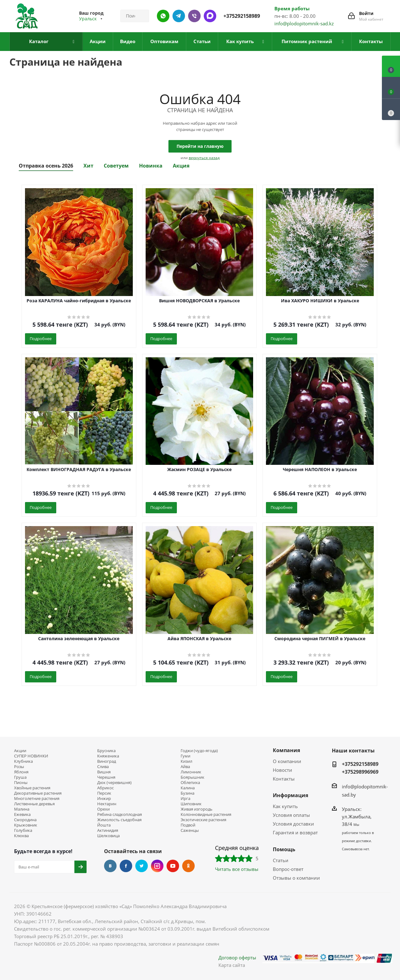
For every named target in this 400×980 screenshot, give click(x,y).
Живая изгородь (197, 809)
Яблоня (21, 772)
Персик (104, 793)
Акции (20, 751)
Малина (22, 809)
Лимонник (191, 772)
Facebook (126, 866)
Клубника (23, 761)
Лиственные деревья (34, 804)
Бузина (187, 793)
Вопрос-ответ (288, 869)
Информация (290, 795)
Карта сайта (232, 965)
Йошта (104, 825)
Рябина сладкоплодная (120, 814)
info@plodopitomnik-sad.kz (304, 23)
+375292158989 (242, 16)
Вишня (104, 772)
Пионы (21, 783)
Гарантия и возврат (295, 832)
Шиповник (191, 804)
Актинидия (108, 830)
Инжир (104, 799)
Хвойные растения (32, 788)
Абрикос (105, 788)
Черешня (106, 777)
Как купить (285, 806)
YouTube (173, 866)
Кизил (186, 761)
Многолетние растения (37, 799)
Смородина (25, 820)
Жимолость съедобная (119, 820)
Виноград (107, 761)
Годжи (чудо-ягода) (199, 751)
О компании (287, 761)
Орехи (103, 809)
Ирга (185, 799)
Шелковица (108, 836)
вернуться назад (204, 158)
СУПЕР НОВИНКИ (31, 756)
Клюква (21, 836)
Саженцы (190, 830)
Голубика (23, 830)
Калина (188, 788)
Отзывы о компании (296, 878)
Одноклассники (188, 866)
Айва (185, 767)
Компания (286, 750)
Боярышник (192, 777)
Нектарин (107, 804)
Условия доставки (293, 824)
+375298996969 (360, 772)
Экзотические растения (203, 820)
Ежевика (22, 814)
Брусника (106, 751)
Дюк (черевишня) (114, 783)
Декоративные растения (38, 793)
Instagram (157, 866)
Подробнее (41, 339)
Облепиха (190, 783)
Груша (20, 777)
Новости (282, 770)
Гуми (185, 756)
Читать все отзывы (237, 869)
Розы (19, 767)
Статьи (281, 860)
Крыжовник (26, 825)
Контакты (284, 779)
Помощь (284, 849)
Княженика (108, 756)
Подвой (188, 825)
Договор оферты (237, 957)
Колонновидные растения (206, 814)
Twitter (142, 866)
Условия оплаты (291, 815)
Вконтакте (110, 866)
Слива (103, 767)
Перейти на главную (200, 146)
